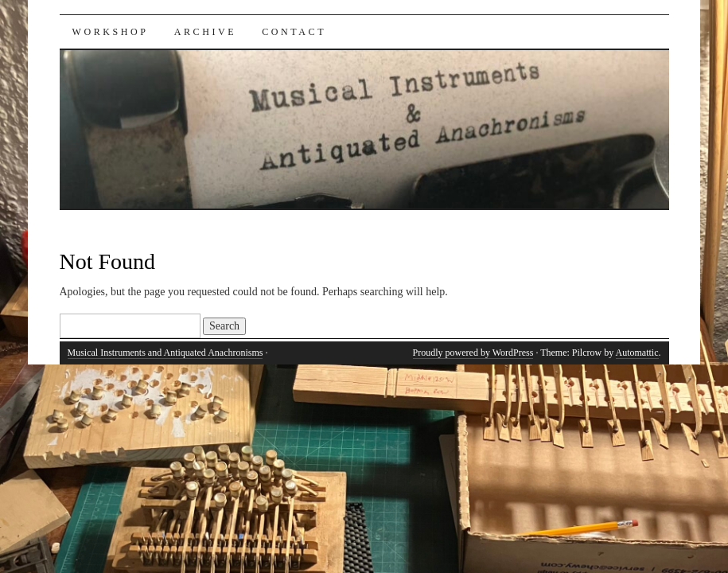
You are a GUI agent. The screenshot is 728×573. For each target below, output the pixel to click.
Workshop (111, 32)
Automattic (637, 353)
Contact (294, 32)
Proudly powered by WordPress (473, 353)
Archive (206, 32)
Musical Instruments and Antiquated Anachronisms (165, 353)
